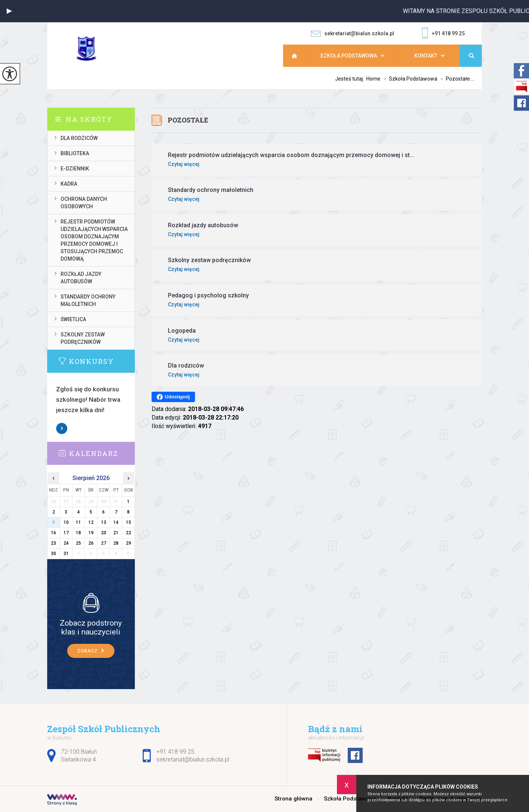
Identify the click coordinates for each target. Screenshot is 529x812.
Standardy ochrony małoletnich (88, 300)
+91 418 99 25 (443, 34)
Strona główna (298, 56)
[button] (9, 11)
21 (116, 533)
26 (91, 543)
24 (66, 543)
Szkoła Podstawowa (349, 56)
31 (66, 554)
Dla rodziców (79, 138)
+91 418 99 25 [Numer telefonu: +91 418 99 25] (175, 752)
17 (66, 533)
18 (78, 533)
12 (91, 522)
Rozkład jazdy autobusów (81, 278)
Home (373, 79)
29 (129, 543)
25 (78, 543)
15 (129, 522)
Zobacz (62, 428)
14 (116, 522)
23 (53, 543)
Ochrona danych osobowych (84, 203)
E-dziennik (75, 169)
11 (78, 522)
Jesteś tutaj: (351, 79)
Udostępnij (173, 397)
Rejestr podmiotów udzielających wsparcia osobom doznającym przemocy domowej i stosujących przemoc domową (94, 240)
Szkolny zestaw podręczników (83, 338)
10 (66, 522)
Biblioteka (75, 153)
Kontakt (426, 56)
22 (129, 533)
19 (91, 533)
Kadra (69, 184)
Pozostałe (188, 120)
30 (53, 554)
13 (104, 522)
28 (116, 543)
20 (104, 533)
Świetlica (73, 319)
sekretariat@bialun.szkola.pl (353, 34)
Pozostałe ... (456, 79)
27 (104, 543)
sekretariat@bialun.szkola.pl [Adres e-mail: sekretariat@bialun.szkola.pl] (193, 759)
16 (53, 533)
